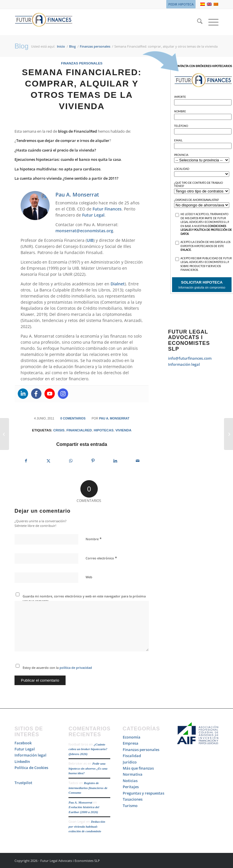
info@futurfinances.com (190, 358)
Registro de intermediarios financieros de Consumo (88, 788)
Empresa (131, 743)
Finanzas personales (82, 63)
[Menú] (211, 22)
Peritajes (131, 787)
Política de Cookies (31, 768)
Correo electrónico (101, 558)
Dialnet (118, 284)
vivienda (123, 430)
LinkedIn (22, 761)
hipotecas (104, 430)
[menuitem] (179, 4)
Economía (132, 737)
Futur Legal (93, 215)
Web (89, 577)
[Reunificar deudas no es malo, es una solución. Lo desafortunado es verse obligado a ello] (229, 434)
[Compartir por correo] (138, 461)
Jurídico (130, 762)
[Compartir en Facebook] (26, 461)
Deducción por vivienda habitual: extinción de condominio (87, 826)
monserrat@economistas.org (84, 231)
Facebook (23, 743)
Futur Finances (107, 209)
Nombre (94, 539)
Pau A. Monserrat (114, 418)
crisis (59, 430)
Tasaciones (133, 799)
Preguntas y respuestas (143, 793)
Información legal (184, 364)
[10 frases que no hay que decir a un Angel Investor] (4, 434)
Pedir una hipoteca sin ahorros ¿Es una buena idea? (88, 768)
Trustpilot (23, 783)
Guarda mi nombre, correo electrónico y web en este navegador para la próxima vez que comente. (84, 599)
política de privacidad (75, 668)
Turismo (130, 806)
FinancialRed (79, 430)
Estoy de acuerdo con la (57, 668)
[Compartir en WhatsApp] (71, 461)
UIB (90, 240)
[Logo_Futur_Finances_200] (44, 22)
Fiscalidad (132, 756)
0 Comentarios (73, 418)
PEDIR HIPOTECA (181, 4)
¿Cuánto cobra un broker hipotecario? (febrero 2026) (88, 749)
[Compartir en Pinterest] (93, 461)
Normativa (133, 774)
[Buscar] (197, 22)
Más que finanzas (138, 768)
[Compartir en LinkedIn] (115, 461)
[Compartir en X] (48, 461)
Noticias (130, 781)
